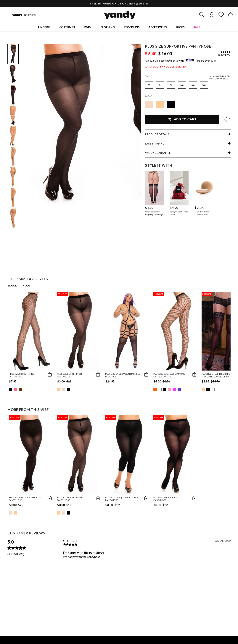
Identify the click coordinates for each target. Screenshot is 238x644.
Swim (88, 27)
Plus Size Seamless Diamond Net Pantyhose (169, 375)
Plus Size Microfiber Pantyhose (165, 499)
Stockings (132, 27)
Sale (197, 27)
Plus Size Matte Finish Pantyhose (69, 375)
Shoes (180, 27)
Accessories (157, 27)
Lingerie (44, 27)
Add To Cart (182, 119)
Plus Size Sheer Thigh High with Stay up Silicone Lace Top (220, 375)
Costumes (67, 27)
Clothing (108, 27)
